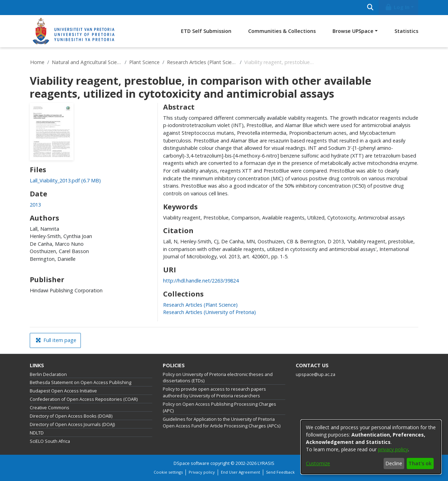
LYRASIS (266, 463)
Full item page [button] (56, 340)
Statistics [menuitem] (406, 31)
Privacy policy (202, 472)
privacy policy (393, 449)
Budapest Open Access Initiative (63, 391)
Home (37, 62)
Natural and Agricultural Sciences (87, 62)
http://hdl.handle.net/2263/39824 (201, 281)
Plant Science (144, 62)
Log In (397, 7)
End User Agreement (240, 472)
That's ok (420, 463)
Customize (318, 463)
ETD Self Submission (206, 31)
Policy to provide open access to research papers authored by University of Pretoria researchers (214, 392)
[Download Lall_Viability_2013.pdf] (65, 180)
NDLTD (37, 433)
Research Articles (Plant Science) (202, 62)
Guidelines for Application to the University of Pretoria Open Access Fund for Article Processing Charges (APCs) (222, 423)
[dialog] (371, 447)
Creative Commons (50, 408)
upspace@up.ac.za (316, 374)
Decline (394, 463)
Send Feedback (280, 472)
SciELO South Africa (50, 441)
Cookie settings (168, 472)
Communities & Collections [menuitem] (282, 31)
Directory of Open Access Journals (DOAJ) (72, 424)
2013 (35, 205)
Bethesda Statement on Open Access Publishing (80, 382)
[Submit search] (370, 8)
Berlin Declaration (48, 374)
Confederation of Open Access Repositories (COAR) (84, 399)
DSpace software (191, 463)
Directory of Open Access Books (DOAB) (71, 416)
